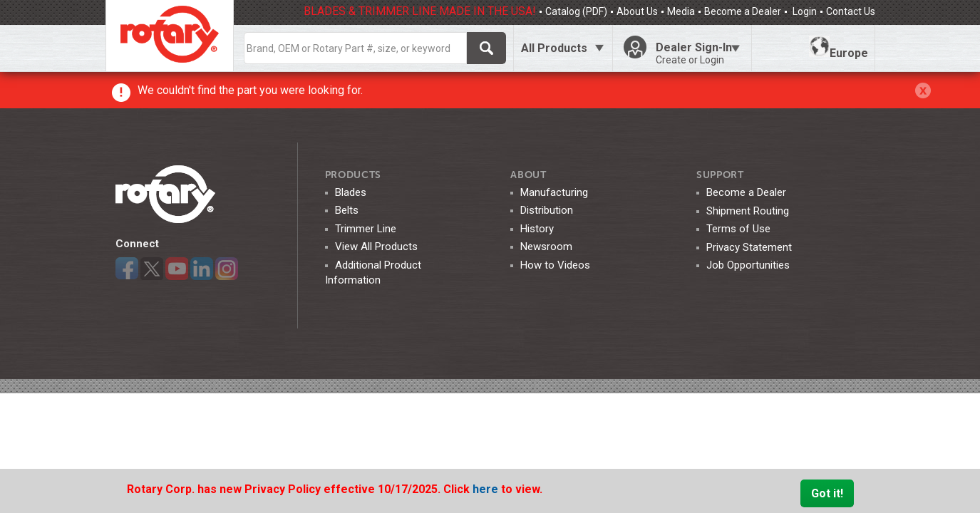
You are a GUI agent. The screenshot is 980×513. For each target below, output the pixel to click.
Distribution (547, 210)
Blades (351, 192)
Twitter (152, 269)
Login (804, 11)
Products (354, 175)
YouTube (177, 269)
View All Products (376, 247)
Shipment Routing (748, 211)
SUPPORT (720, 175)
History (537, 229)
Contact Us (851, 11)
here (487, 489)
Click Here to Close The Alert (923, 90)
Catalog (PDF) (576, 11)
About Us (637, 11)
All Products (554, 48)
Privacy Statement (749, 247)
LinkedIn (202, 269)
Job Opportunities (748, 265)
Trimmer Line (366, 229)
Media (681, 11)
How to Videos (555, 265)
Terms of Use (738, 229)
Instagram (227, 269)
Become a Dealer (743, 11)
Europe (839, 48)
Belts (347, 210)
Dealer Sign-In (698, 53)
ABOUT (528, 175)
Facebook (127, 269)
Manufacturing (554, 192)
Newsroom (546, 247)
